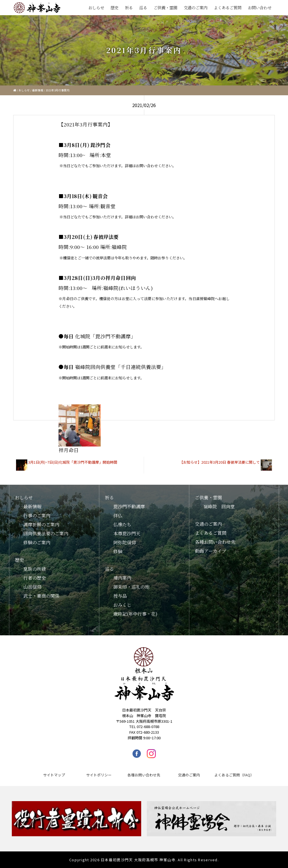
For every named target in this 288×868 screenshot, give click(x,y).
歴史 (114, 7)
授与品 (120, 596)
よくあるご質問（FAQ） (234, 775)
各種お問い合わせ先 (215, 542)
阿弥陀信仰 (125, 542)
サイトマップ (54, 775)
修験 (118, 551)
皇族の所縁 (35, 569)
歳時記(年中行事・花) (135, 614)
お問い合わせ (260, 7)
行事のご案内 (37, 515)
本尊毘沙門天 (127, 533)
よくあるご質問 (228, 7)
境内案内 (122, 578)
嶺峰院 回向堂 (219, 506)
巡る (143, 7)
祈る (129, 7)
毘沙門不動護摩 (129, 506)
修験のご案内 (37, 542)
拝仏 (118, 515)
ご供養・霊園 (165, 7)
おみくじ (122, 605)
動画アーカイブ (211, 551)
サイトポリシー (99, 775)
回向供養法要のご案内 (46, 533)
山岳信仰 (32, 587)
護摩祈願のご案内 (41, 524)
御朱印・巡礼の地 (131, 587)
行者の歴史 (35, 578)
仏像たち (122, 524)
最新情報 (38, 90)
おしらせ (96, 7)
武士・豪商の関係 (41, 596)
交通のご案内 (195, 7)
